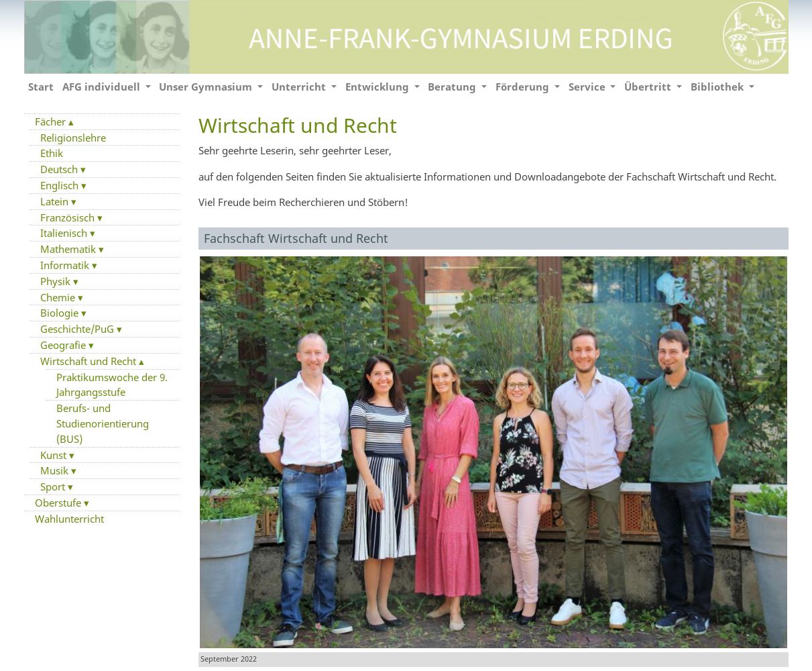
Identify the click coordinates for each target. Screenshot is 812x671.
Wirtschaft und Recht (90, 361)
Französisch (69, 217)
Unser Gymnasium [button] (207, 87)
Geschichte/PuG (78, 329)
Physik (57, 281)
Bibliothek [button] (718, 87)
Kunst (55, 455)
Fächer (52, 121)
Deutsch (60, 169)
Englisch (61, 185)
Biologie (61, 313)
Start (41, 87)
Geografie (64, 345)
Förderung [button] (524, 87)
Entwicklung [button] (379, 87)
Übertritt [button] (649, 87)
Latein (56, 201)
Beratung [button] (453, 87)
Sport (54, 486)
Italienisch (65, 233)
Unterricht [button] (300, 87)
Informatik (66, 265)
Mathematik (69, 249)
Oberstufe (59, 503)
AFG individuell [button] (103, 87)
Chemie (59, 297)
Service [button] (588, 87)
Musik (56, 470)
